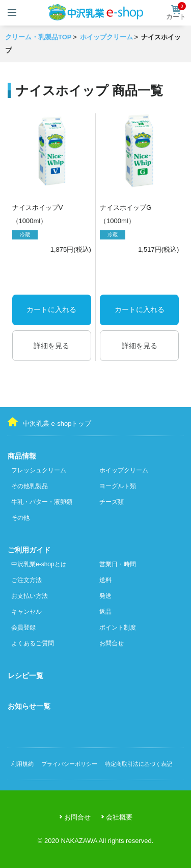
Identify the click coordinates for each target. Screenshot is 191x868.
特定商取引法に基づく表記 (139, 764)
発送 (105, 596)
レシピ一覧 (25, 676)
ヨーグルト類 (118, 486)
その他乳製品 (30, 486)
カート (176, 13)
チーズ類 (112, 502)
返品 (105, 612)
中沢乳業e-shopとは (39, 564)
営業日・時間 (118, 564)
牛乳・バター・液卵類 (42, 502)
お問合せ (112, 643)
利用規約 (22, 764)
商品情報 (22, 456)
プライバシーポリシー (69, 764)
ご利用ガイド (29, 550)
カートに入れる (51, 309)
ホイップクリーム (124, 470)
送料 (105, 580)
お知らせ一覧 (29, 706)
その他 (20, 518)
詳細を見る (51, 346)
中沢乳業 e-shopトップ (49, 422)
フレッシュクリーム (39, 470)
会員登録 (23, 628)
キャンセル (26, 612)
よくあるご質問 (33, 643)
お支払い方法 (30, 596)
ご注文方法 (26, 580)
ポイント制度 (118, 628)
